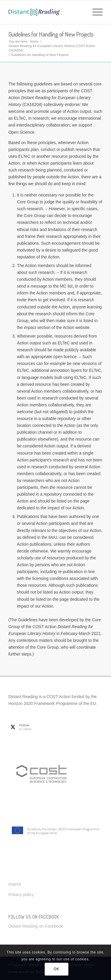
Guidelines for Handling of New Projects (51, 34)
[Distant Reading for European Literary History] (46, 12)
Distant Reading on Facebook (36, 926)
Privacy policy (21, 895)
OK (56, 969)
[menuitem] (95, 12)
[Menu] (95, 12)
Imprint (15, 884)
